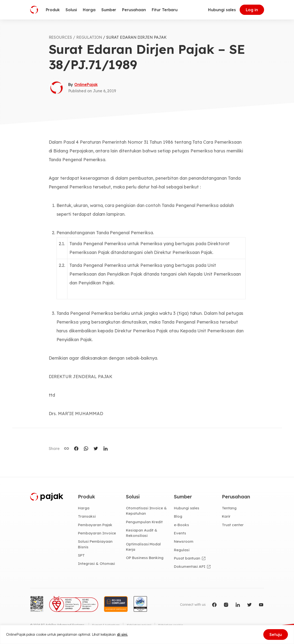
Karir (226, 517)
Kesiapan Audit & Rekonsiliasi (142, 533)
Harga (84, 508)
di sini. (122, 635)
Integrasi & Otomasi (97, 564)
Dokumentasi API (190, 567)
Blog (178, 517)
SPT (81, 556)
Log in (252, 10)
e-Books (182, 525)
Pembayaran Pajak (95, 525)
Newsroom (184, 542)
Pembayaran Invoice (97, 533)
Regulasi (182, 551)
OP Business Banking (145, 559)
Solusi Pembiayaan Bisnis (95, 545)
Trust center (233, 525)
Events (180, 533)
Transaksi (87, 517)
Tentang (230, 508)
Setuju (276, 635)
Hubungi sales (222, 10)
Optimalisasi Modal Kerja (144, 547)
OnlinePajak (86, 84)
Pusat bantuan (187, 559)
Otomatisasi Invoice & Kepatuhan (147, 511)
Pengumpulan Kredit (145, 522)
